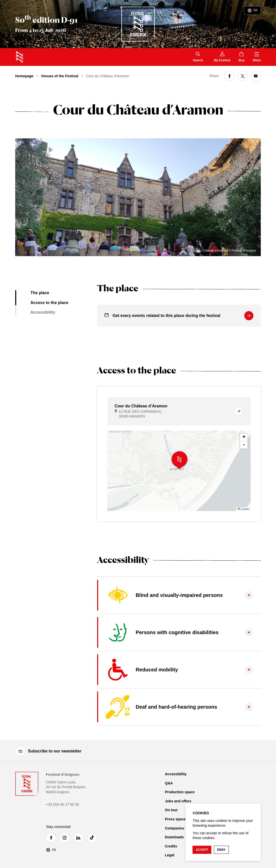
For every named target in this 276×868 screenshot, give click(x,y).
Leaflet (243, 509)
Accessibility (43, 312)
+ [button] (244, 437)
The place (40, 293)
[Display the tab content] (179, 595)
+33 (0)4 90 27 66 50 (62, 804)
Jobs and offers (178, 801)
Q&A (169, 783)
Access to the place (49, 303)
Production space (180, 792)
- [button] (244, 445)
